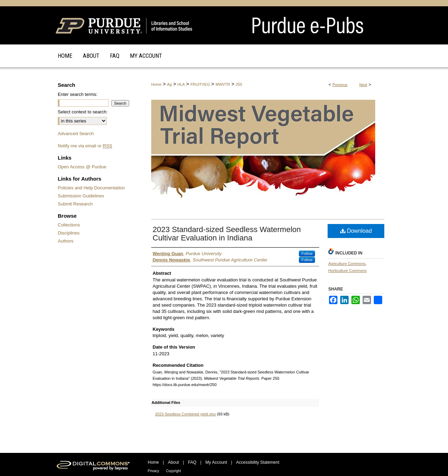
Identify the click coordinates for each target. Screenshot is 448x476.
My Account (216, 462)
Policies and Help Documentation (91, 188)
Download (356, 231)
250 (239, 84)
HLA (181, 84)
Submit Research (75, 204)
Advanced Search (76, 134)
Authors (66, 241)
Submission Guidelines (81, 196)
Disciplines (69, 233)
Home (156, 84)
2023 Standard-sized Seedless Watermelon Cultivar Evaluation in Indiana (227, 234)
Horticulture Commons (347, 271)
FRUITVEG (200, 84)
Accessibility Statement (258, 462)
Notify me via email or (85, 146)
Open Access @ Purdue (82, 167)
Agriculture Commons (347, 264)
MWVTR (223, 84)
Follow (307, 253)
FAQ (192, 462)
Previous (340, 85)
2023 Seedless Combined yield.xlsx (185, 414)
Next (363, 85)
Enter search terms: (78, 94)
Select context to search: (83, 112)
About (173, 462)
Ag (169, 84)
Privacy (153, 471)
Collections (69, 225)
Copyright (173, 471)
